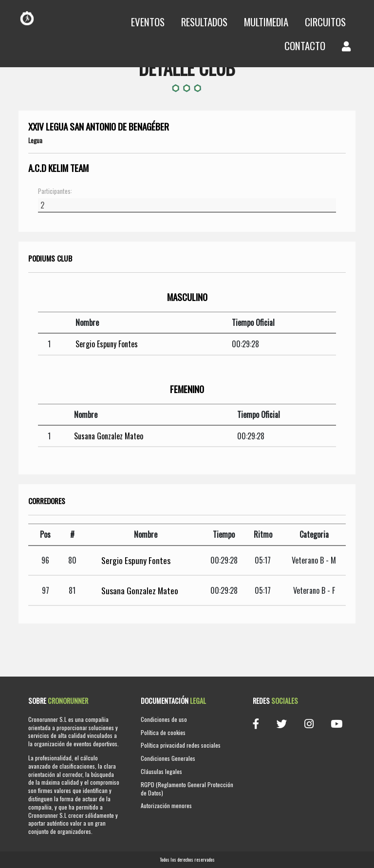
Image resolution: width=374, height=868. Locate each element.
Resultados (204, 22)
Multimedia (266, 22)
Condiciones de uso (164, 719)
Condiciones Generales (168, 758)
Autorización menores (166, 805)
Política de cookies (163, 732)
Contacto (305, 46)
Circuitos (325, 22)
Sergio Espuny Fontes (107, 344)
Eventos (148, 22)
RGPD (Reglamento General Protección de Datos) (187, 789)
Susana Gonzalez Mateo (109, 436)
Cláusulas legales (161, 771)
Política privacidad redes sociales (181, 745)
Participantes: (55, 191)
